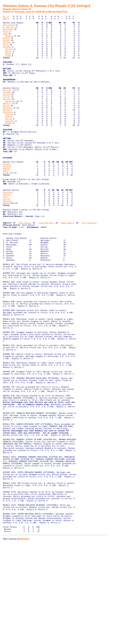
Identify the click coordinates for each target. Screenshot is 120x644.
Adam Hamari (67, 263)
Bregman (7, 107)
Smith (8, 61)
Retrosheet (24, 640)
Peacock (9, 133)
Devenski (10, 141)
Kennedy (7, 53)
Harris (9, 139)
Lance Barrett (46, 263)
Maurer (9, 58)
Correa (6, 112)
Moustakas (8, 32)
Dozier (6, 45)
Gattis (6, 123)
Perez (6, 34)
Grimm (8, 63)
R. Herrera (9, 29)
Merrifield (9, 27)
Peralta (9, 55)
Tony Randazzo (89, 263)
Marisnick (10, 118)
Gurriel (7, 115)
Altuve (6, 110)
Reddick (7, 120)
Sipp (8, 136)
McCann (6, 128)
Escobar (7, 48)
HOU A (6, 19)
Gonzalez (7, 126)
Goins (6, 50)
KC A (6, 17)
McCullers (8, 131)
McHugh (9, 144)
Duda (5, 37)
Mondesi (9, 40)
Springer (7, 105)
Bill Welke (25, 263)
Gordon (6, 42)
